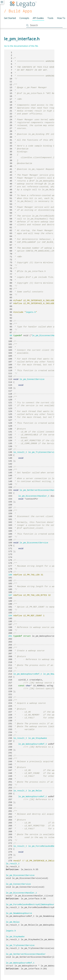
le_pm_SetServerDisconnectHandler (40, 490)
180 (9, 575)
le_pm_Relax (35, 791)
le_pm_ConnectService (32, 379)
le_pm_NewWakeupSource (19, 913)
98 (9, 336)
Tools (50, 18)
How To (61, 18)
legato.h (31, 312)
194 (9, 616)
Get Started (10, 18)
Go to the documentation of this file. (21, 46)
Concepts (24, 18)
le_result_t (20, 452)
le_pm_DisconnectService (34, 543)
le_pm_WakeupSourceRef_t (28, 674)
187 (9, 595)
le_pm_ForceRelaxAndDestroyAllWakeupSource (31, 905)
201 (9, 636)
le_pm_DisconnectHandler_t (48, 336)
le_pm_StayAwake (38, 738)
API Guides (38, 18)
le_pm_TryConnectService (43, 452)
